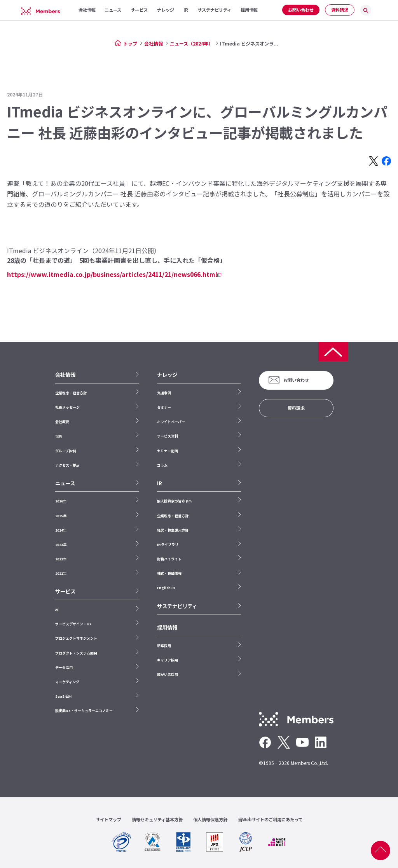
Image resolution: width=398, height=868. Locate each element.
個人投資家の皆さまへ (175, 501)
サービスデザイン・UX (73, 624)
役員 (59, 436)
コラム (162, 465)
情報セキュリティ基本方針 (157, 819)
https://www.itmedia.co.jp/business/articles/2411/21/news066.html (112, 274)
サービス (65, 591)
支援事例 (164, 393)
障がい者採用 (168, 675)
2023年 (61, 545)
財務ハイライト (169, 559)
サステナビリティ (177, 606)
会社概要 (62, 422)
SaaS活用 (63, 696)
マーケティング (67, 682)
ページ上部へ (381, 850)
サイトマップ (108, 819)
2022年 (61, 559)
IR (160, 483)
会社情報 (154, 43)
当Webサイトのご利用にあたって (270, 819)
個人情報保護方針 (210, 819)
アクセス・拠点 (67, 465)
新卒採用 (164, 646)
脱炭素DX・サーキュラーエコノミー (84, 711)
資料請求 (340, 10)
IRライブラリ (168, 545)
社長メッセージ (67, 407)
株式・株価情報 (169, 573)
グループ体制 (65, 451)
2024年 (61, 530)
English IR (166, 588)
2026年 (61, 501)
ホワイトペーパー (171, 422)
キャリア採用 (168, 660)
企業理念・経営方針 (71, 393)
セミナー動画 (168, 451)
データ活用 (64, 668)
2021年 (61, 573)
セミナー (164, 407)
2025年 (61, 516)
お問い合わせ (301, 10)
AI (57, 610)
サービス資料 (168, 436)
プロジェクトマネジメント (76, 638)
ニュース (65, 483)
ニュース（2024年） (191, 43)
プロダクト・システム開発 (76, 653)
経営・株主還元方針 (173, 530)
